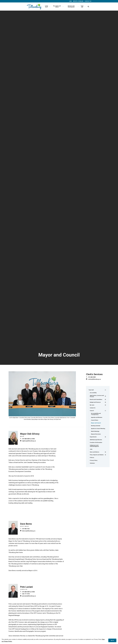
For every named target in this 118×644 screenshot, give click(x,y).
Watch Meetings (95, 433)
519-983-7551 (26, 529)
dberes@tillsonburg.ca (29, 531)
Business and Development (73, 6)
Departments (93, 439)
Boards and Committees (96, 400)
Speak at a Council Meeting (98, 430)
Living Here (47, 6)
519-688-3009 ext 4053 (29, 439)
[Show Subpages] (105, 390)
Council (92, 411)
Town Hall (83, 6)
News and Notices (95, 454)
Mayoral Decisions (96, 436)
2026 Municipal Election (96, 441)
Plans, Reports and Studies (97, 457)
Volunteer (92, 466)
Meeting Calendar (96, 427)
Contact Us (93, 408)
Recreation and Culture (58, 6)
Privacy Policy (94, 463)
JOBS (70, 1)
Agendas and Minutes (97, 418)
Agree (112, 640)
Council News (95, 421)
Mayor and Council (96, 424)
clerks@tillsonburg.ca (95, 379)
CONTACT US (88, 1)
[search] (88, 7)
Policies (92, 460)
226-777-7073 (26, 594)
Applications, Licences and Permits (97, 396)
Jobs (91, 451)
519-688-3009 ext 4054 (29, 592)
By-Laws (92, 406)
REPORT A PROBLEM (78, 1)
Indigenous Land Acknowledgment (95, 448)
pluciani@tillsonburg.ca (29, 596)
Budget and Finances (95, 403)
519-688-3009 (92, 377)
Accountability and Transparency (96, 415)
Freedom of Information (96, 444)
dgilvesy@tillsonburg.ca (30, 441)
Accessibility (93, 393)
